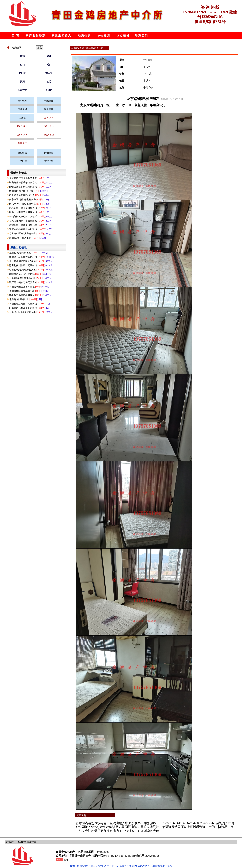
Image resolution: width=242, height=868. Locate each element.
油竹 (49, 82)
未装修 (22, 118)
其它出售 (49, 161)
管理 (66, 860)
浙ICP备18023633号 (162, 866)
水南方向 (22, 90)
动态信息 (84, 36)
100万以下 (22, 126)
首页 (76, 48)
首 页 (16, 36)
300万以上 (49, 135)
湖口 (49, 65)
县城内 (49, 90)
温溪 (49, 56)
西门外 (22, 73)
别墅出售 (22, 161)
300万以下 (22, 135)
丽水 (22, 56)
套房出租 (99, 48)
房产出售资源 (36, 36)
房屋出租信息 (62, 36)
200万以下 (49, 126)
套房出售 (22, 153)
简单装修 (49, 109)
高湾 (22, 82)
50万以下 (49, 118)
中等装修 (22, 109)
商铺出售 (49, 153)
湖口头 (49, 73)
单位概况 (104, 36)
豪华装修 (22, 101)
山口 (22, 65)
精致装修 (49, 101)
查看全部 (22, 143)
